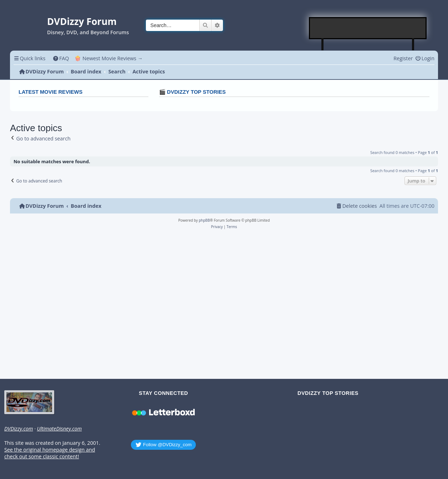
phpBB (204, 220)
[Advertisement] (368, 28)
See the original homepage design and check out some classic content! (50, 453)
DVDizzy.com (19, 429)
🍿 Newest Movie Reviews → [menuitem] (109, 58)
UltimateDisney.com (59, 429)
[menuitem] (61, 58)
